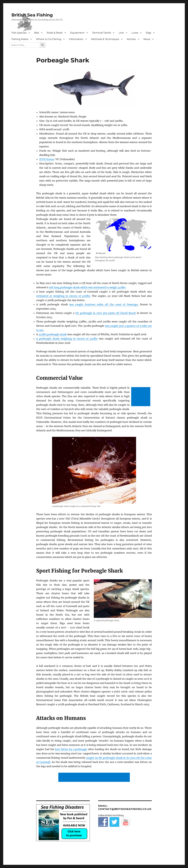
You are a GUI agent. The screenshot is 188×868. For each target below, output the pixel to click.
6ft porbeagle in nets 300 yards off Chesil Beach (106, 313)
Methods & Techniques (105, 39)
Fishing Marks (20, 39)
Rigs (149, 33)
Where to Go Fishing (49, 39)
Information (76, 39)
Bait (37, 33)
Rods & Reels (55, 33)
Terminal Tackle (102, 33)
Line (121, 33)
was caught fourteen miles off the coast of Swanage (103, 304)
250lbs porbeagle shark (53, 334)
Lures (135, 33)
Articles (131, 39)
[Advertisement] (141, 397)
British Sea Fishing (32, 15)
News (147, 39)
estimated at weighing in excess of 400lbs (63, 296)
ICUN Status (47, 159)
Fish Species (19, 33)
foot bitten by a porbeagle (71, 749)
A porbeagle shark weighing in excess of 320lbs (67, 339)
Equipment (77, 33)
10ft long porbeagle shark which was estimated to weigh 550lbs (87, 287)
